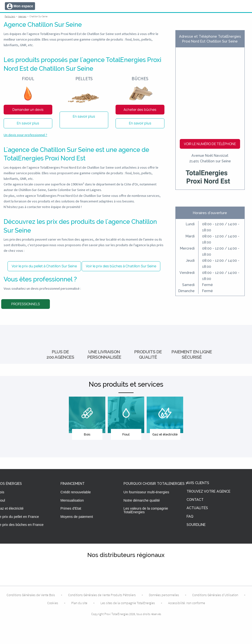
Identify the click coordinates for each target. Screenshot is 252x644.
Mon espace (23, 6)
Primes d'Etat (71, 508)
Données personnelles (164, 595)
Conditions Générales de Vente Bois (31, 595)
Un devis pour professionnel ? (25, 135)
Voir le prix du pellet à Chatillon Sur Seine (44, 266)
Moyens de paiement (77, 517)
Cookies (53, 603)
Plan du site (79, 603)
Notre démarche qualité (142, 500)
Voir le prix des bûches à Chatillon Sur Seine (121, 266)
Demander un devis (28, 109)
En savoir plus (28, 123)
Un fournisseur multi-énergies (146, 492)
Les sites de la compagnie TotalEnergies (128, 603)
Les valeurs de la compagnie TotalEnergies (146, 510)
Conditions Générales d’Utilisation (215, 595)
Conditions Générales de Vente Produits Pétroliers (102, 595)
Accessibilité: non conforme (187, 603)
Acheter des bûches (140, 109)
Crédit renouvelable (76, 492)
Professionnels (26, 304)
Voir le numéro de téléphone (210, 144)
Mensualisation (72, 500)
